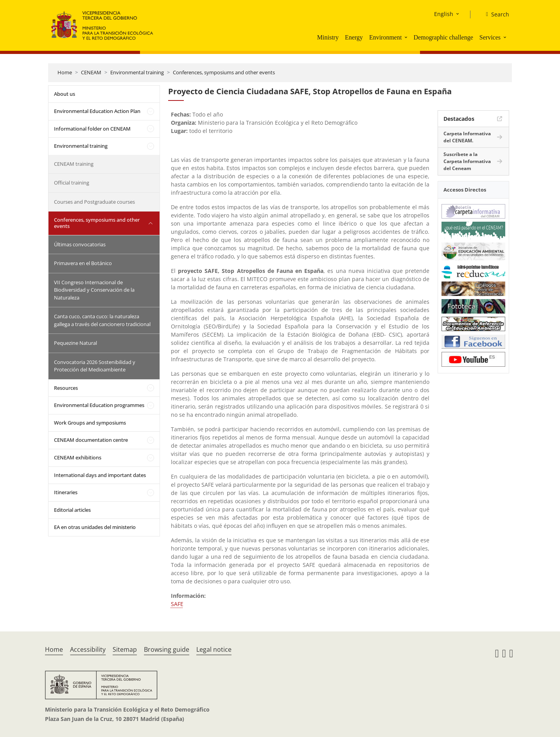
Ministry (328, 37)
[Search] (494, 14)
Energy (354, 37)
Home (65, 72)
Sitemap (125, 649)
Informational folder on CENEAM (92, 129)
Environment (386, 37)
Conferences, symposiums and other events (224, 72)
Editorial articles (72, 510)
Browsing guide (167, 649)
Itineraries (66, 492)
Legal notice (214, 649)
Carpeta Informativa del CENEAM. (467, 137)
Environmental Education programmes (99, 405)
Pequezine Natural (75, 343)
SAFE (177, 604)
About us (65, 94)
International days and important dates (100, 475)
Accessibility (88, 649)
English (444, 14)
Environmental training (137, 72)
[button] (407, 37)
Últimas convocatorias (80, 244)
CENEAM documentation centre (91, 440)
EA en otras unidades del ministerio (95, 527)
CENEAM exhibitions (78, 457)
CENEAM (91, 72)
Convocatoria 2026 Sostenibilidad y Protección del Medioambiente (95, 366)
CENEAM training (74, 164)
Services (490, 37)
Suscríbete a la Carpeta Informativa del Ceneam (467, 161)
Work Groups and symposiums (90, 423)
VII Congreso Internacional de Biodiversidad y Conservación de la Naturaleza (94, 290)
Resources (66, 388)
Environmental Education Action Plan (97, 111)
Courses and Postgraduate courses (94, 202)
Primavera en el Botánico (83, 263)
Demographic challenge (443, 37)
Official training (72, 183)
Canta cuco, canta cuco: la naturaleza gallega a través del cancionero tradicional (102, 320)
